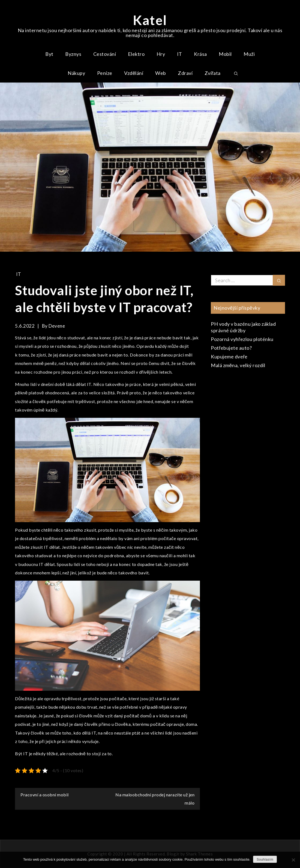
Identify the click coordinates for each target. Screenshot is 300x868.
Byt (49, 54)
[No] (293, 860)
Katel (150, 20)
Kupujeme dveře (229, 357)
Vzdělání (134, 73)
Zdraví (185, 73)
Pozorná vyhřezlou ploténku (242, 339)
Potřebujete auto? (231, 348)
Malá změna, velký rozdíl (238, 365)
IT (180, 54)
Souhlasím (265, 860)
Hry (161, 54)
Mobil (225, 54)
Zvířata (213, 73)
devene (57, 326)
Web (161, 73)
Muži (249, 54)
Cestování (105, 54)
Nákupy (76, 73)
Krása (200, 54)
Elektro (136, 54)
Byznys (73, 54)
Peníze (105, 73)
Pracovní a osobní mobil (45, 795)
